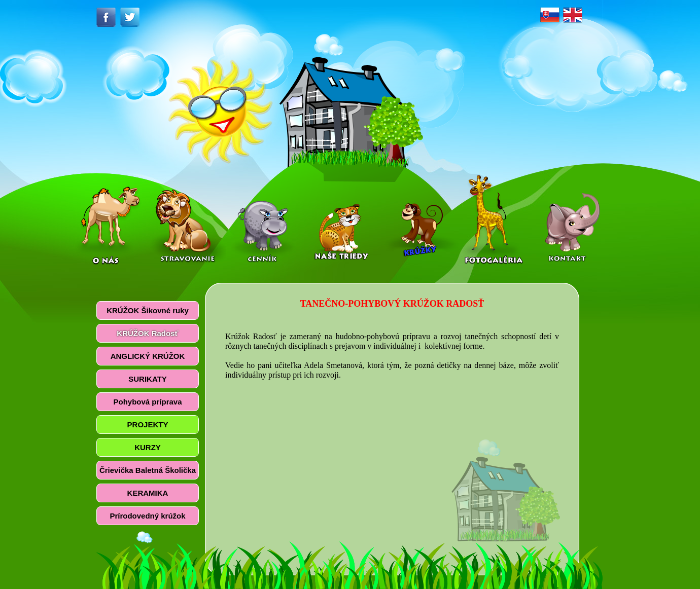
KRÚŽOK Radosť (147, 333)
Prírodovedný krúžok (147, 516)
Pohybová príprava (147, 402)
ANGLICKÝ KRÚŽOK (148, 356)
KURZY (148, 447)
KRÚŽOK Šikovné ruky (148, 310)
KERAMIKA (148, 493)
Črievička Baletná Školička (148, 470)
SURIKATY (148, 379)
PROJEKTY (148, 425)
